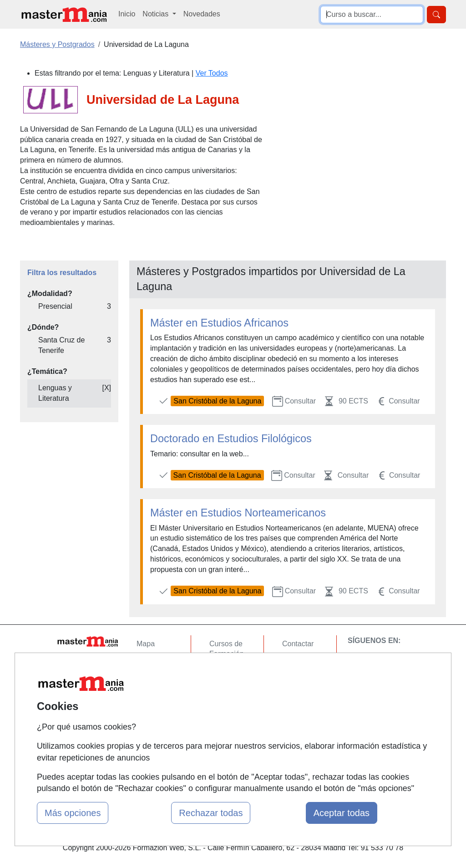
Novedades (202, 14)
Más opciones (73, 813)
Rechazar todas (211, 813)
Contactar (298, 644)
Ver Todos (212, 73)
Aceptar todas (342, 813)
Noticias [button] (156, 14)
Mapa (146, 644)
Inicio (127, 14)
